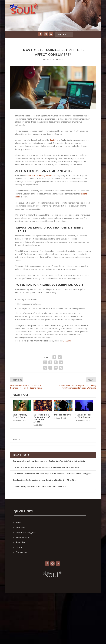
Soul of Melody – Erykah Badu (21, 416)
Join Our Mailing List (26, 532)
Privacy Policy (22, 537)
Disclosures (21, 552)
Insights (59, 60)
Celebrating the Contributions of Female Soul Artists (42, 418)
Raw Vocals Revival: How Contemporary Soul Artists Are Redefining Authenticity (49, 461)
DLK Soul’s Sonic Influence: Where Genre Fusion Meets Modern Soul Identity (47, 467)
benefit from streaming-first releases (41, 175)
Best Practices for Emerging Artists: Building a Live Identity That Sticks (45, 480)
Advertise (20, 542)
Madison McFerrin (63, 415)
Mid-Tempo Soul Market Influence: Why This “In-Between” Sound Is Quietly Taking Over (52, 474)
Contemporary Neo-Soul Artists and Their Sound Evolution (39, 486)
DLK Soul (67, 341)
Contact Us (21, 547)
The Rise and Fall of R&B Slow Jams (84, 416)
